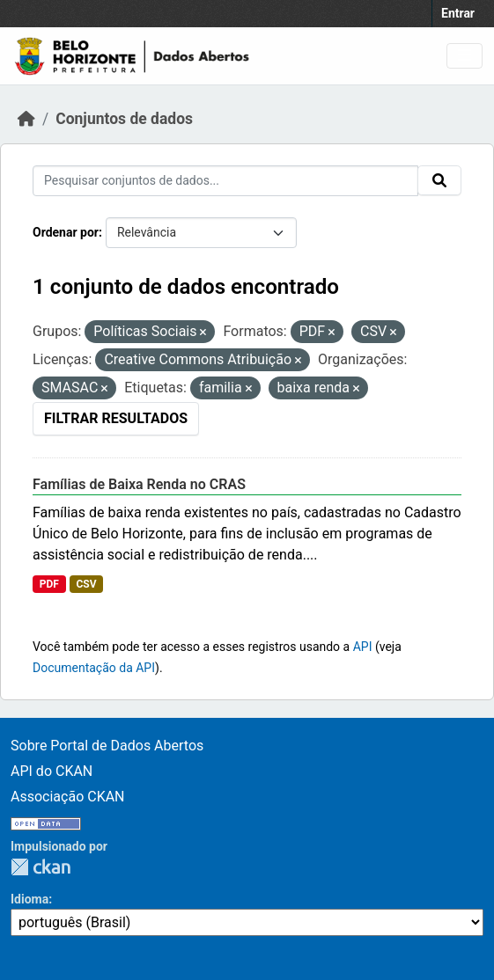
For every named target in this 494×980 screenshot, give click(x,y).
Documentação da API (94, 668)
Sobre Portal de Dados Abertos (107, 746)
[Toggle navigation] (465, 56)
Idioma (29, 899)
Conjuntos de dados (124, 119)
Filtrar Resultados (116, 418)
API (363, 647)
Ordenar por (66, 232)
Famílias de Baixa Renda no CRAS (139, 484)
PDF (49, 584)
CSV (86, 584)
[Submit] (439, 180)
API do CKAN (52, 771)
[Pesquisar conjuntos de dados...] (225, 181)
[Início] (26, 119)
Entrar (458, 13)
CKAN (41, 867)
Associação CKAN (68, 797)
